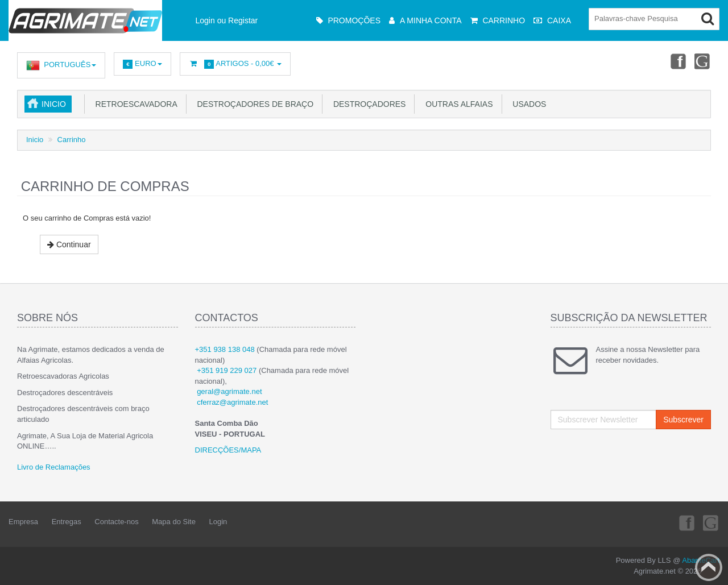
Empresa (23, 522)
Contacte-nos (116, 522)
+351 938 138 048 (225, 349)
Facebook (677, 61)
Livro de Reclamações (54, 467)
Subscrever (683, 420)
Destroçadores (367, 104)
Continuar (69, 244)
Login (218, 522)
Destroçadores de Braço (253, 104)
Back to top (709, 567)
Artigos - (235, 64)
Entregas (67, 522)
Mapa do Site (174, 522)
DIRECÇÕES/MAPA (228, 450)
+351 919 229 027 (227, 370)
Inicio (54, 104)
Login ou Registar (227, 20)
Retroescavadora (134, 104)
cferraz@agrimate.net (232, 402)
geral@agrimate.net (229, 391)
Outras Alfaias (457, 104)
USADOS (528, 104)
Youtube (703, 61)
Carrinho (72, 140)
